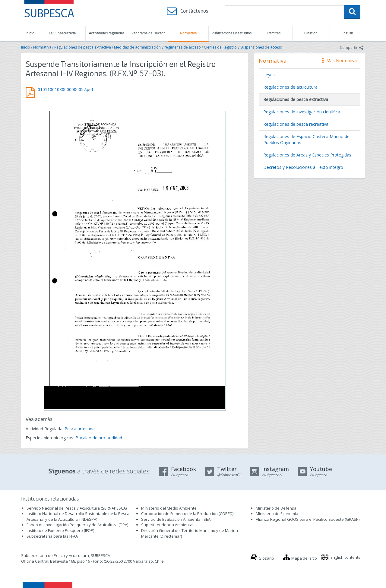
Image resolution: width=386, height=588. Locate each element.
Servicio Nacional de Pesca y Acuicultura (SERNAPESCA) (77, 508)
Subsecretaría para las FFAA (52, 536)
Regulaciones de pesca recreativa (296, 124)
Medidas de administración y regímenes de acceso (157, 47)
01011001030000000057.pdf (65, 89)
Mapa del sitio (304, 558)
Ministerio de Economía (277, 514)
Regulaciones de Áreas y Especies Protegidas (307, 155)
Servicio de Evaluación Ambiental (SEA (176, 519)
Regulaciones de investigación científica (302, 112)
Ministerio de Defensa (276, 508)
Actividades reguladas (107, 33)
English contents (345, 557)
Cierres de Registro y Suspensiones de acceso (243, 47)
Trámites (274, 33)
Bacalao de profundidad (99, 438)
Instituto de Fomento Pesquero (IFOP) (60, 530)
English (347, 33)
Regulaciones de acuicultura (290, 87)
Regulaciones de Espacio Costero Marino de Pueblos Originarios (306, 139)
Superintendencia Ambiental (167, 525)
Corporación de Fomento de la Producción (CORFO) (187, 514)
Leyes (269, 75)
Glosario (266, 558)
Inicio (30, 33)
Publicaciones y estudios (232, 33)
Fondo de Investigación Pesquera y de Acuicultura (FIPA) (77, 525)
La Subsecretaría (62, 33)
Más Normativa (340, 60)
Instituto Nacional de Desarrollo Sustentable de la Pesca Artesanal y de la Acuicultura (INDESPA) (78, 516)
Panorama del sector (148, 33)
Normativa (188, 33)
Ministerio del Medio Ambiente (169, 508)
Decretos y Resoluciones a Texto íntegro (303, 167)
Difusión (311, 33)
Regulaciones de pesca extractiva (83, 47)
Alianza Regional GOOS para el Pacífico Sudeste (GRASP (307, 519)
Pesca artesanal (80, 429)
